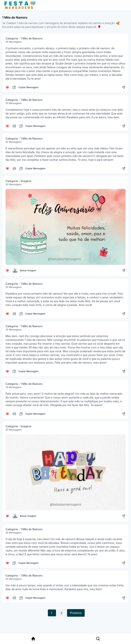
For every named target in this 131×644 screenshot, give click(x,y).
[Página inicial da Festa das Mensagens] (21, 5)
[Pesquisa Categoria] (98, 639)
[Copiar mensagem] (14, 87)
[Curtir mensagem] (7, 87)
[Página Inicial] (33, 639)
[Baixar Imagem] (15, 271)
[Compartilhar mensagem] (124, 87)
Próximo (76, 613)
